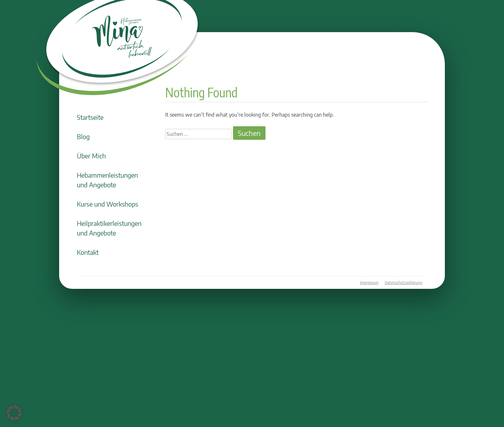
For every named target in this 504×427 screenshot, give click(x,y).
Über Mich (91, 156)
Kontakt (88, 252)
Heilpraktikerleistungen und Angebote (109, 228)
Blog (83, 136)
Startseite (90, 117)
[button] (14, 413)
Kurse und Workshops (108, 204)
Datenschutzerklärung (404, 283)
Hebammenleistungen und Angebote (107, 180)
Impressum (369, 283)
